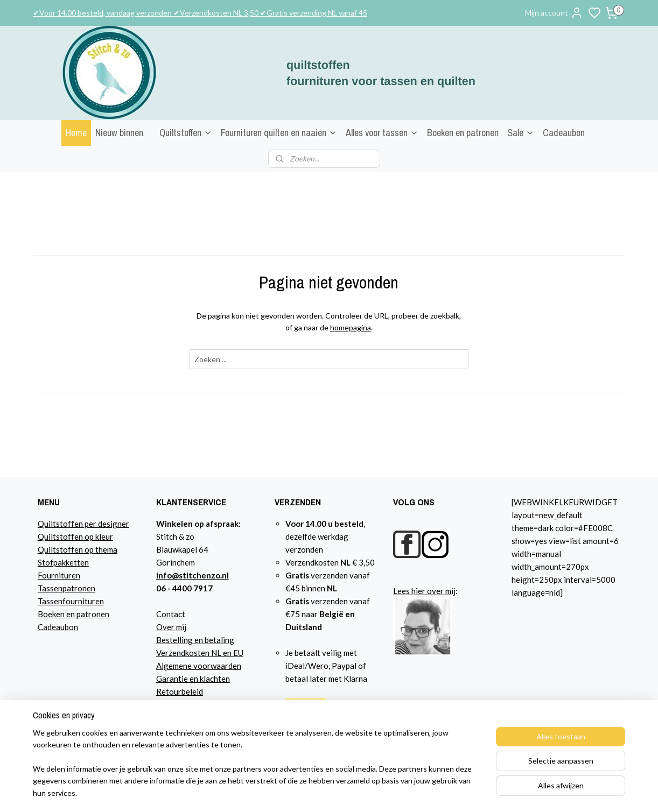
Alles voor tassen (382, 133)
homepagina (351, 327)
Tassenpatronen (66, 588)
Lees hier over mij (424, 591)
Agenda (170, 717)
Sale (521, 133)
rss (448, 792)
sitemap (428, 792)
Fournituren (59, 575)
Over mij (171, 627)
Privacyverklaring (188, 704)
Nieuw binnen (119, 133)
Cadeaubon (564, 133)
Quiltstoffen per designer (83, 524)
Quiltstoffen (186, 133)
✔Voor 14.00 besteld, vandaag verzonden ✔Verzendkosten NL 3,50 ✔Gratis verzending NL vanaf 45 (200, 13)
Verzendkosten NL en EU (200, 653)
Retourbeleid (180, 691)
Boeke (49, 614)
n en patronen (85, 614)
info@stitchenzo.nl (192, 575)
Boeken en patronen (463, 133)
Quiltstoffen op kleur (75, 536)
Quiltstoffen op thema (78, 549)
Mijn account (554, 13)
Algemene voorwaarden (199, 666)
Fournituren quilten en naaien (279, 133)
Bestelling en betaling (195, 640)
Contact (171, 614)
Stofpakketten (63, 562)
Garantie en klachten (193, 679)
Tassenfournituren (71, 601)
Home (76, 133)
